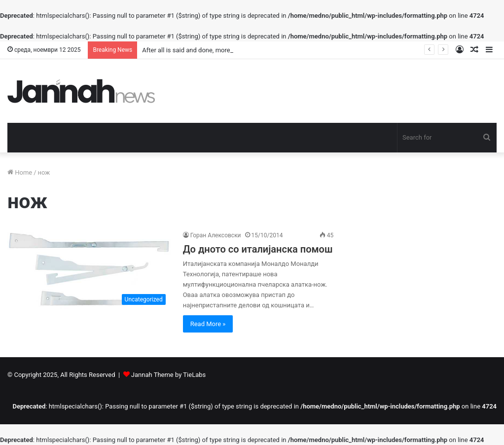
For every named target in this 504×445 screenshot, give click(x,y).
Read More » (208, 324)
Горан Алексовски (216, 235)
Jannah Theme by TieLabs (168, 375)
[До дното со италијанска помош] (89, 270)
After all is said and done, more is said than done (211, 50)
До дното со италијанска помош (258, 249)
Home (20, 172)
